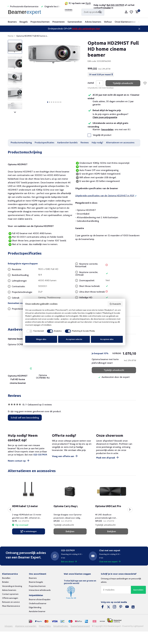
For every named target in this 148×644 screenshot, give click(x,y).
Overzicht (115, 304)
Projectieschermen (40, 22)
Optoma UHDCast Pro (108, 506)
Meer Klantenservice (11, 606)
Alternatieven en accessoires (120, 143)
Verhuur (108, 22)
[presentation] (10, 510)
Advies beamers (93, 22)
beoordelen (107, 129)
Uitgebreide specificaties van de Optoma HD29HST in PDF (105, 196)
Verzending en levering (12, 586)
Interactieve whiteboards (40, 590)
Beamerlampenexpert (80, 626)
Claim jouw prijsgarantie (105, 117)
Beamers (12, 22)
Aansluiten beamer (37, 611)
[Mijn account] (126, 12)
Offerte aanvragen (10, 598)
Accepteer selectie (74, 339)
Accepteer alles (107, 339)
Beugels (24, 22)
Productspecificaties (44, 143)
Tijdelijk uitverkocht (123, 83)
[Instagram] (115, 607)
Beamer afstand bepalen (40, 599)
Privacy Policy (45, 626)
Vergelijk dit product (99, 135)
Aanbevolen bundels (67, 143)
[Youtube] (127, 607)
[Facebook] (103, 607)
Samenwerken (75, 22)
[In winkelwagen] (29, 531)
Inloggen (9, 626)
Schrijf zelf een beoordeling (25, 418)
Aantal (91, 83)
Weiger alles (41, 339)
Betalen (5, 582)
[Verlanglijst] (131, 12)
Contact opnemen (10, 594)
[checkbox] (34, 331)
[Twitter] (109, 607)
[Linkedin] (133, 607)
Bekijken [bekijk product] (70, 531)
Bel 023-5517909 (115, 5)
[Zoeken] (93, 12)
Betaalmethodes (61, 626)
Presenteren (59, 22)
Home (12, 36)
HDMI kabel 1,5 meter (25, 506)
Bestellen (6, 578)
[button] (48, 102)
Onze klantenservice (125, 22)
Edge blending (35, 607)
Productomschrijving (21, 143)
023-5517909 (40, 455)
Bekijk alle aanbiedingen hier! (86, 29)
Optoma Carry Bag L (66, 506)
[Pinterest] (121, 607)
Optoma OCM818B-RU (19, 344)
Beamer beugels (36, 582)
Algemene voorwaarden (26, 626)
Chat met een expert (110, 562)
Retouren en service (11, 602)
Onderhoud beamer (38, 603)
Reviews (85, 143)
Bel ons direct (69, 562)
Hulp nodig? (97, 143)
